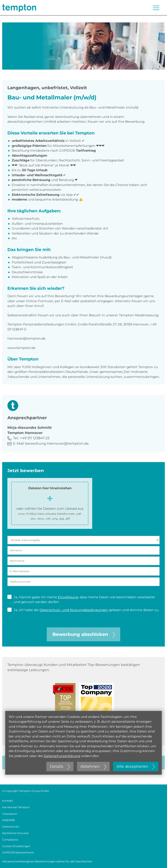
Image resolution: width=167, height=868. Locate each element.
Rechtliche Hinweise (15, 833)
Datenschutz (11, 827)
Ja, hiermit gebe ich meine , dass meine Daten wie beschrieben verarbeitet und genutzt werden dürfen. (81, 599)
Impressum (10, 814)
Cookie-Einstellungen (16, 846)
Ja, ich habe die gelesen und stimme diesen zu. (83, 610)
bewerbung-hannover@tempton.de (57, 443)
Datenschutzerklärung (62, 756)
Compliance (10, 840)
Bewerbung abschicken (84, 634)
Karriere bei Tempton (16, 807)
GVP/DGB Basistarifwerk (18, 852)
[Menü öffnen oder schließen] (156, 8)
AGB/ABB (8, 820)
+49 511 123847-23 (35, 438)
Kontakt (8, 801)
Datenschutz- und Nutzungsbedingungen (74, 610)
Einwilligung (68, 597)
